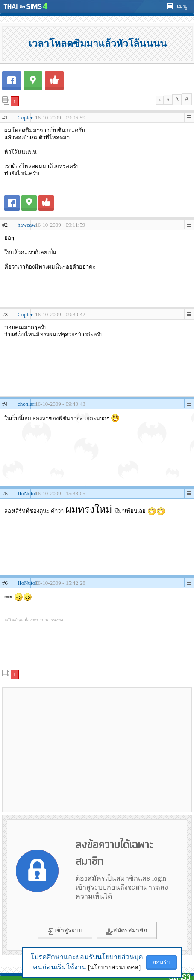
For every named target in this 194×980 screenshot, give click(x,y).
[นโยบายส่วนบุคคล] (114, 967)
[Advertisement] (97, 749)
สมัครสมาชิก (127, 931)
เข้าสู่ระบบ (65, 931)
